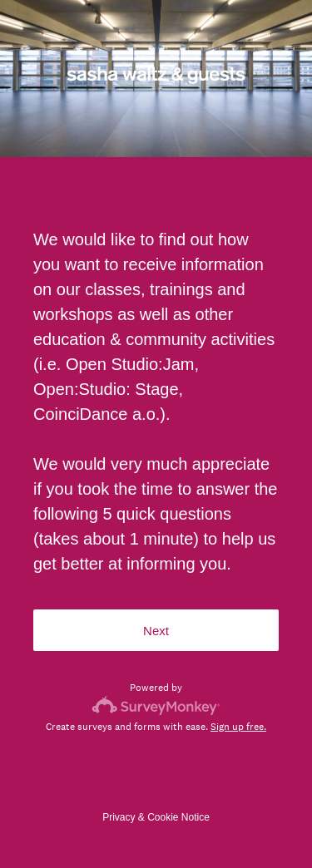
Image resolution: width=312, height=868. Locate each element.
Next (156, 631)
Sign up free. (238, 727)
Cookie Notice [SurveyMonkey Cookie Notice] (178, 817)
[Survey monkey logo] (156, 705)
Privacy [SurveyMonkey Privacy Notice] (119, 817)
